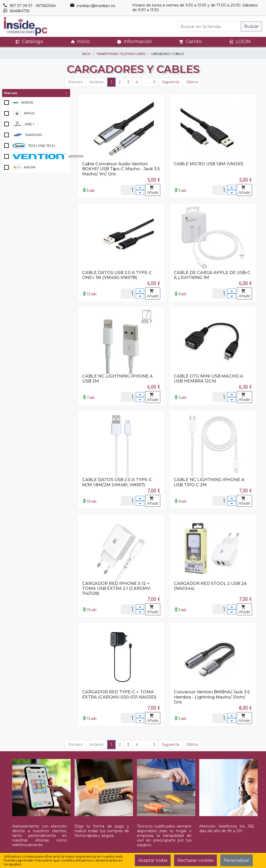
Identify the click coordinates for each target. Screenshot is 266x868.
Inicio (80, 42)
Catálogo (29, 42)
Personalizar (237, 860)
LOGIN (240, 42)
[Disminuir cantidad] (140, 192)
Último (192, 82)
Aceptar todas (153, 860)
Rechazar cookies (195, 860)
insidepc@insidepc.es (92, 6)
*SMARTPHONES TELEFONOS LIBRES (121, 54)
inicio (86, 54)
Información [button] (134, 42)
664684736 (16, 11)
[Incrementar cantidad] (140, 187)
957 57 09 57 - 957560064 (29, 6)
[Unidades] (132, 190)
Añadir (153, 190)
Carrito (190, 42)
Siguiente (171, 82)
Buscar (251, 26)
